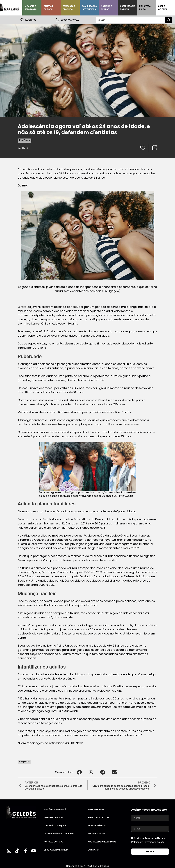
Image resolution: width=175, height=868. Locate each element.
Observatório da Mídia (128, 8)
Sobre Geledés (162, 8)
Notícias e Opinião (106, 8)
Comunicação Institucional (90, 8)
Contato (93, 850)
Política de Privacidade (102, 842)
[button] (79, 772)
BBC (25, 185)
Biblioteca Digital (145, 8)
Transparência (97, 826)
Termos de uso (96, 834)
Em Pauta (25, 140)
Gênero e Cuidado (49, 8)
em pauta (24, 761)
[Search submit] (168, 20)
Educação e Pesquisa (69, 8)
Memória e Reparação (31, 8)
